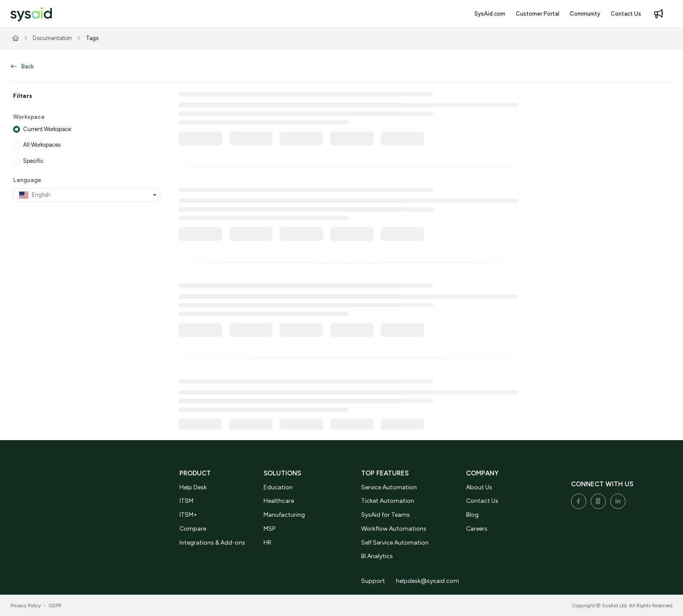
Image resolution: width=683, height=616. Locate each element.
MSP (269, 529)
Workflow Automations (394, 529)
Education (278, 487)
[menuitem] (490, 14)
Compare (193, 529)
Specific (33, 160)
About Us (479, 487)
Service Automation (389, 487)
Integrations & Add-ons (212, 543)
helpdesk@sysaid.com (428, 581)
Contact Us (482, 501)
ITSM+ (188, 515)
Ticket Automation (388, 501)
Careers (477, 529)
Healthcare (279, 501)
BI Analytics (377, 556)
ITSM (186, 501)
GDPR (55, 606)
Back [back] (22, 66)
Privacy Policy (26, 606)
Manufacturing (284, 515)
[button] (31, 14)
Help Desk (193, 487)
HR (267, 543)
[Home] (15, 38)
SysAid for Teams (385, 515)
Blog (472, 515)
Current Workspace (47, 129)
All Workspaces (42, 145)
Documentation (52, 38)
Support (373, 581)
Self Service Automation (395, 543)
